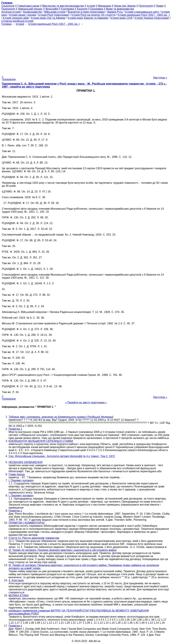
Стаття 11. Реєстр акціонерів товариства (34, 538)
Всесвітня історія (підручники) (86, 12)
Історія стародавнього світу (142, 12)
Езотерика (68, 9)
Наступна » (160, 78)
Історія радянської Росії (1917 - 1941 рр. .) (144, 15)
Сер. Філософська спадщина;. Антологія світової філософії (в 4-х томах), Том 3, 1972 (62, 456)
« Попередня (9, 78)
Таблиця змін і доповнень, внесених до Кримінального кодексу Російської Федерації (61, 417)
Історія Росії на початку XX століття (93, 15)
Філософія (52, 9)
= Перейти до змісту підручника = (86, 402)
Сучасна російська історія (17, 21)
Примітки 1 (15, 429)
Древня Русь (115, 12)
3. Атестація (16, 580)
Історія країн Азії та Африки (48, 18)
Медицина (104, 6)
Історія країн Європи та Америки (88, 18)
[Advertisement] (86, 49)
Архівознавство (32, 12)
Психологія (8, 9)
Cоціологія (8, 6)
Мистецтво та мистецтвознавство (63, 6)
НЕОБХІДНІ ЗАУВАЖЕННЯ (26, 462)
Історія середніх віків (16, 18)
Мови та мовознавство (120, 9)
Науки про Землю (125, 6)
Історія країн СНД (121, 18)
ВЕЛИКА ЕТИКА (19, 595)
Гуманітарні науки (28, 6)
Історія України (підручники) (152, 18)
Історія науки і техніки (23, 15)
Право (160, 6)
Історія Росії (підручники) (54, 15)
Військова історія (55, 12)
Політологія (146, 6)
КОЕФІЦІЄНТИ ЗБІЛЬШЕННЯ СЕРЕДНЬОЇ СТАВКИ (41, 441)
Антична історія (11, 12)
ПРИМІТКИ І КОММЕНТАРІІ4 (27, 523)
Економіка (97, 9)
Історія (91, 6)
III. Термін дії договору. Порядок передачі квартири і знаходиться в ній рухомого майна (62, 550)
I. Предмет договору (21, 480)
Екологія (82, 9)
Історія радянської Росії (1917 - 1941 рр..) (54, 24)
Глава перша (17, 474)
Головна (6, 24)
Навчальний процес (30, 9)
